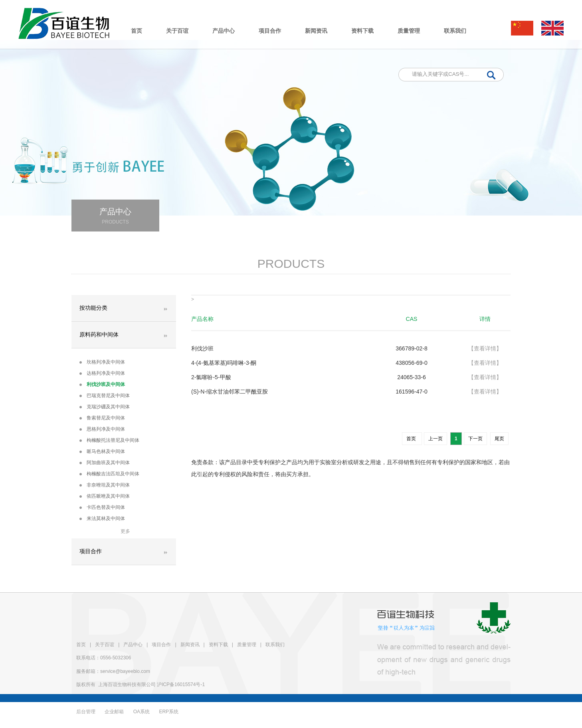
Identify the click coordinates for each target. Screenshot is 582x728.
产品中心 (224, 31)
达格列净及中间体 (102, 373)
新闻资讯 (316, 31)
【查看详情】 (485, 348)
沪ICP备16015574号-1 (181, 684)
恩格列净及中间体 (102, 429)
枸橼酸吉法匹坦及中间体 (109, 474)
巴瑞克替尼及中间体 (105, 396)
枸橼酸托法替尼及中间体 (109, 440)
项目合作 (270, 31)
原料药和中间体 (99, 335)
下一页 (475, 439)
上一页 (436, 439)
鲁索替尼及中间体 (102, 418)
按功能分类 (93, 308)
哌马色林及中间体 (102, 451)
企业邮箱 (114, 712)
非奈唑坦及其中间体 (105, 485)
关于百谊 (177, 31)
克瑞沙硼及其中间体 (105, 407)
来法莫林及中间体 (102, 518)
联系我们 (455, 31)
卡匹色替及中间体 (102, 507)
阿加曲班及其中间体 (105, 463)
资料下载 (362, 31)
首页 (137, 31)
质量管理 (409, 31)
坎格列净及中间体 (102, 362)
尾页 (499, 439)
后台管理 (86, 712)
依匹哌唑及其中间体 (105, 496)
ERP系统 (169, 712)
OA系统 (142, 712)
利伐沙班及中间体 (102, 384)
